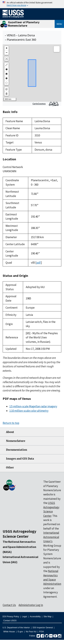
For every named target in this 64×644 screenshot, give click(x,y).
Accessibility (35, 617)
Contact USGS (10, 621)
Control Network (13, 167)
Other (10, 468)
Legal (24, 617)
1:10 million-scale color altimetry (29, 411)
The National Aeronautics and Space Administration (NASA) (19, 547)
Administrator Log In (31, 605)
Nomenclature (16, 441)
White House (9, 632)
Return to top (11, 423)
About (10, 432)
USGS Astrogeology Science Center (19, 534)
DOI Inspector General (43, 628)
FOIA (42, 632)
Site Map (47, 617)
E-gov (20, 632)
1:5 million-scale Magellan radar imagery (33, 406)
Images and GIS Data (20, 459)
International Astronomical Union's (51, 537)
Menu (59, 24)
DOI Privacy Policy (11, 617)
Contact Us (9, 605)
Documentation (17, 450)
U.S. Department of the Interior (16, 628)
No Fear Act (31, 632)
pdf (39, 263)
